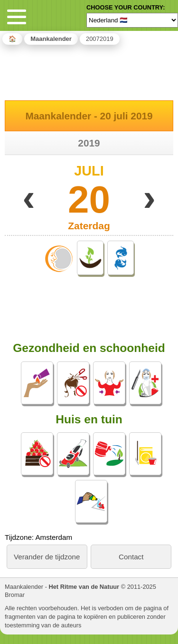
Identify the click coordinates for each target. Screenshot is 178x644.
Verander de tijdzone (47, 557)
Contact (131, 557)
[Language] (132, 20)
